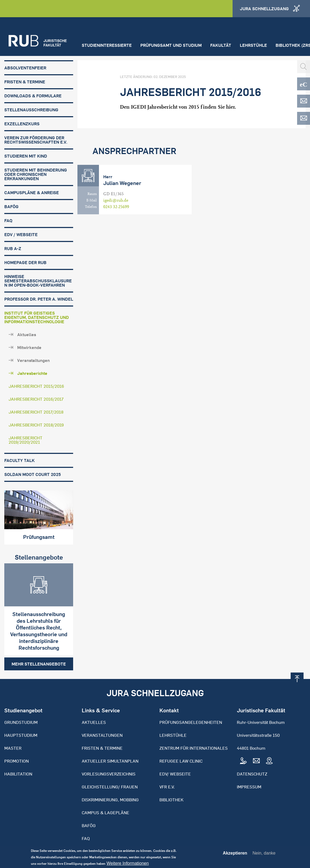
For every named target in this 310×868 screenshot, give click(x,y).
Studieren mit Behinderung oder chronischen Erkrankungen (36, 174)
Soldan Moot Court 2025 (33, 474)
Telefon (91, 207)
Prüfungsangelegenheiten (191, 722)
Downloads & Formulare (33, 96)
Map (269, 761)
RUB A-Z (13, 248)
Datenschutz (252, 774)
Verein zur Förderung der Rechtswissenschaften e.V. (36, 140)
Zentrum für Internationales (194, 748)
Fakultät (221, 45)
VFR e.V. (167, 787)
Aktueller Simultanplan (110, 761)
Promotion (17, 761)
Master (13, 748)
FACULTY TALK (19, 460)
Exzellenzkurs (22, 124)
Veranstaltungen (33, 360)
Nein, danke (264, 854)
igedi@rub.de (116, 200)
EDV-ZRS (304, 118)
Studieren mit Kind (26, 156)
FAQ (8, 220)
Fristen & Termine (25, 82)
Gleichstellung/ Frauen (110, 787)
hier (231, 107)
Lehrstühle (253, 45)
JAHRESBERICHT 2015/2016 (36, 386)
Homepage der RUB (25, 262)
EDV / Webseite (21, 234)
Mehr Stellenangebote (39, 664)
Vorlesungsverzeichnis (109, 774)
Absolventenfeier (25, 68)
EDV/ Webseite (175, 774)
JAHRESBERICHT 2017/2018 (36, 412)
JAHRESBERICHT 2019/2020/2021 (26, 440)
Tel (243, 761)
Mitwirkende (29, 347)
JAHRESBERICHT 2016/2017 (36, 399)
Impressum (249, 787)
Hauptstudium (21, 735)
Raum (92, 194)
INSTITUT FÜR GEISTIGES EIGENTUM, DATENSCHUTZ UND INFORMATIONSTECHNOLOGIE (37, 317)
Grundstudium (21, 722)
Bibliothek (171, 800)
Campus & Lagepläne (106, 813)
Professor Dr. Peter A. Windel (39, 299)
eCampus (304, 84)
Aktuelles (27, 335)
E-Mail (92, 200)
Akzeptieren (235, 855)
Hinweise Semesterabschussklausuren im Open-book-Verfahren (38, 281)
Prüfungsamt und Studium (171, 45)
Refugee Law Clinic (181, 761)
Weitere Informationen (128, 865)
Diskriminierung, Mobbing (110, 800)
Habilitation (18, 774)
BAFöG (11, 207)
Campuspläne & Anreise (32, 193)
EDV (304, 101)
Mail (256, 761)
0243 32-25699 (116, 207)
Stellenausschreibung (31, 110)
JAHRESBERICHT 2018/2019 (36, 425)
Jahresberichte (32, 373)
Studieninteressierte (107, 45)
